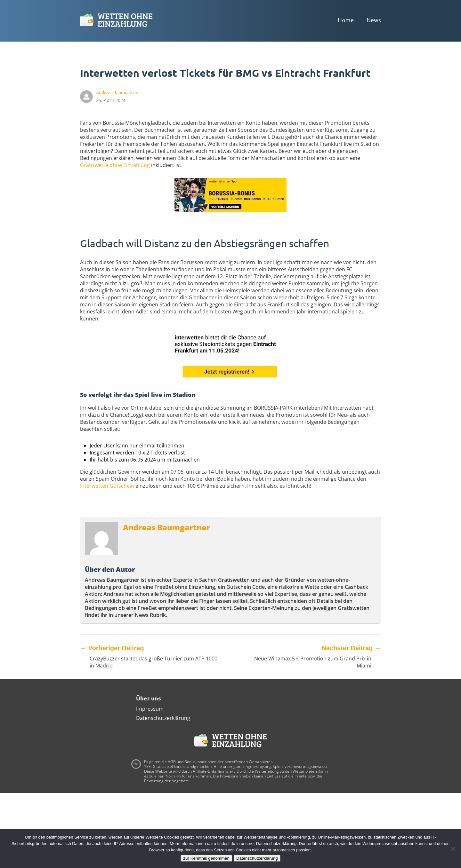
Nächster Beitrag (351, 648)
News (374, 20)
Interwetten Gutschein (107, 486)
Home (346, 20)
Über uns (149, 698)
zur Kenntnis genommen (206, 858)
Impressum (150, 709)
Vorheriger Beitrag (112, 648)
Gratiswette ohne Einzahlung (115, 165)
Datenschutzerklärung (163, 718)
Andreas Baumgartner (166, 527)
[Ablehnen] (453, 849)
